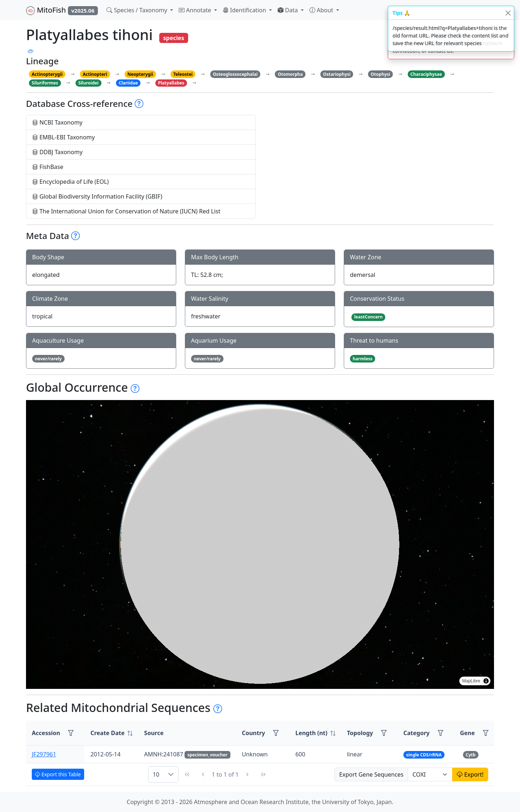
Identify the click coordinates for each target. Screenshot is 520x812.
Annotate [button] (196, 10)
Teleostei (183, 74)
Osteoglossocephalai (235, 74)
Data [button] (289, 10)
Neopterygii (140, 74)
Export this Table (58, 774)
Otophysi (381, 74)
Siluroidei (88, 83)
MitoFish (62, 10)
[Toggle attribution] (486, 681)
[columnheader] (111, 733)
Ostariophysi (337, 74)
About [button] (322, 10)
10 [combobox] (156, 774)
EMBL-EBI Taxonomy (64, 137)
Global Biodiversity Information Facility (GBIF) (97, 196)
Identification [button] (245, 10)
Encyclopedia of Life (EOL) (70, 182)
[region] (260, 544)
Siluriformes (45, 83)
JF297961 (44, 754)
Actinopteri (95, 74)
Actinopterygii (47, 74)
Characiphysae (426, 74)
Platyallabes (171, 83)
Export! (470, 774)
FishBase (48, 167)
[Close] (508, 13)
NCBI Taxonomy (57, 122)
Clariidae (128, 83)
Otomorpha (290, 74)
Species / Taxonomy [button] (138, 10)
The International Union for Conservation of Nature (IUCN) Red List (126, 211)
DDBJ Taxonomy (57, 152)
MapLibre (471, 681)
